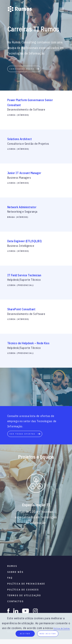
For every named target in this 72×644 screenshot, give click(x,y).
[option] (36, 484)
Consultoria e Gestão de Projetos (28, 144)
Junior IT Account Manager (24, 173)
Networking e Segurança (22, 212)
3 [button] (33, 544)
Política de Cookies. (62, 628)
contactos (15, 601)
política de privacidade (26, 584)
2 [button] (27, 544)
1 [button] (22, 544)
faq (10, 578)
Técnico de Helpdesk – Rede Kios (28, 343)
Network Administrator (22, 207)
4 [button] (39, 544)
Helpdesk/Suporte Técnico (24, 280)
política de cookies (23, 590)
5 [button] (45, 544)
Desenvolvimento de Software (26, 110)
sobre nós (15, 572)
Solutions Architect (20, 139)
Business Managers (19, 178)
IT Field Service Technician (24, 275)
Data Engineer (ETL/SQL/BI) (25, 241)
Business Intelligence (21, 246)
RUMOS (12, 566)
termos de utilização (24, 595)
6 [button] (50, 544)
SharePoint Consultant (21, 309)
